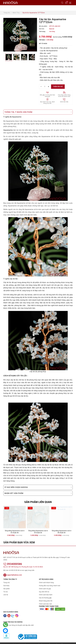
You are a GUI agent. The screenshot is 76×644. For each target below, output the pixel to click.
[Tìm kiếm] (62, 3)
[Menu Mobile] (71, 3)
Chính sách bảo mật (45, 601)
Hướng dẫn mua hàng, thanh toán (50, 583)
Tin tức (6, 589)
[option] (20, 35)
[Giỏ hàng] (66, 3)
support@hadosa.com (13, 572)
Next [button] (37, 57)
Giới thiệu (6, 583)
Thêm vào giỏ (58, 87)
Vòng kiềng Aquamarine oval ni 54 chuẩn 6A (38, 532)
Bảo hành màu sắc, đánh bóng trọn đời (47, 103)
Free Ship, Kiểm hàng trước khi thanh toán (64, 96)
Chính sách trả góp (45, 586)
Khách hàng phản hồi (46, 598)
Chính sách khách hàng (46, 580)
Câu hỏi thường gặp (45, 595)
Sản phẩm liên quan (38, 502)
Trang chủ (7, 580)
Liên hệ (6, 592)
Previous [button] (3, 57)
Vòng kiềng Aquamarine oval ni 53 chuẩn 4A (15, 532)
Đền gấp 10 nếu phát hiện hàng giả (47, 96)
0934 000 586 (64, 102)
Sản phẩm (7, 586)
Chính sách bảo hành (46, 592)
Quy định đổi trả (44, 589)
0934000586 (13, 561)
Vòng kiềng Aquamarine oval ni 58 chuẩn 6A (62, 532)
